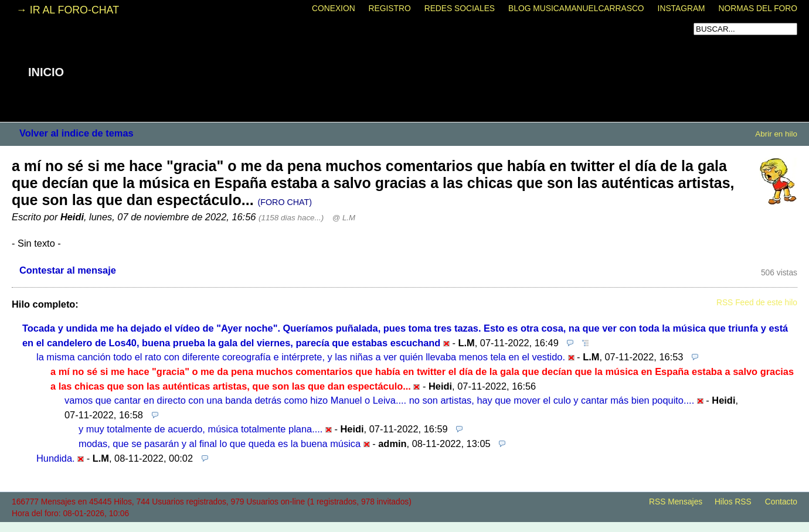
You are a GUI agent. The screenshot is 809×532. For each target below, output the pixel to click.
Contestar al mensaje (68, 270)
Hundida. (56, 458)
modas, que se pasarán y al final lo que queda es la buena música (220, 444)
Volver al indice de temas (77, 133)
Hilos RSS (733, 502)
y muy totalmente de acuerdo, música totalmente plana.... (200, 429)
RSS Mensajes (676, 502)
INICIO (46, 72)
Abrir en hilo (776, 134)
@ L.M (344, 218)
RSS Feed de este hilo (757, 303)
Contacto (781, 502)
